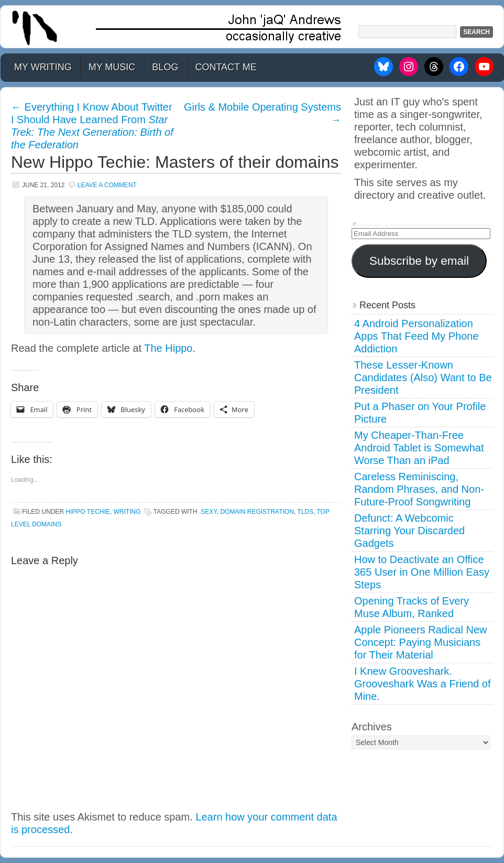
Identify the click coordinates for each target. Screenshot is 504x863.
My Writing (43, 67)
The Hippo (168, 348)
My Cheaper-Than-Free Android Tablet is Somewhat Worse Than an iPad (419, 448)
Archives (372, 727)
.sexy (208, 512)
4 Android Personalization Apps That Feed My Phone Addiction (417, 336)
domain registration (257, 512)
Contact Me (226, 67)
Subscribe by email (419, 261)
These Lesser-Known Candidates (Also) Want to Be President (423, 377)
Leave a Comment (107, 185)
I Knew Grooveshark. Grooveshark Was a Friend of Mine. (422, 684)
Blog (165, 67)
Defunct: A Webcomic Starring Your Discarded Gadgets (409, 531)
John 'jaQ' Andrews (252, 27)
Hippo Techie (87, 512)
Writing (127, 512)
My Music (112, 67)
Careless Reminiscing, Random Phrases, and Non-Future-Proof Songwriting (419, 489)
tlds (305, 512)
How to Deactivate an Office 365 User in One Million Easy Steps (422, 572)
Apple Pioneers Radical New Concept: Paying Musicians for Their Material (420, 642)
